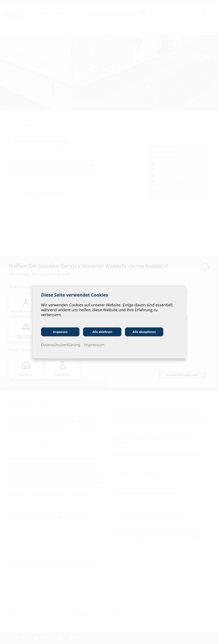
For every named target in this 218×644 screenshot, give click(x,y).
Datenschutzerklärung (61, 345)
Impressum (94, 345)
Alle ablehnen (102, 332)
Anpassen (60, 332)
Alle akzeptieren (144, 332)
